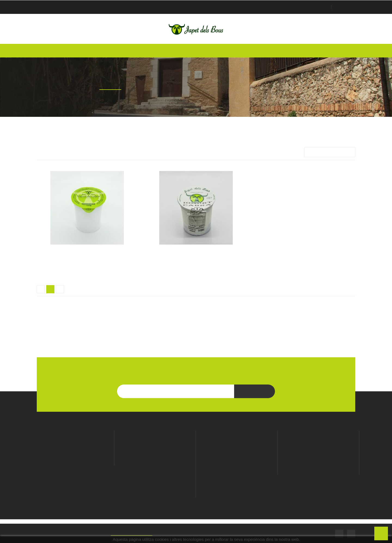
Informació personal (318, 448)
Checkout (345, 7)
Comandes (318, 456)
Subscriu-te (255, 391)
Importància (330, 152)
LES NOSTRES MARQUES (196, 339)
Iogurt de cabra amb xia (196, 252)
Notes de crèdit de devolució (318, 463)
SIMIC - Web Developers (139, 533)
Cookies (237, 463)
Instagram (351, 533)
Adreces (318, 471)
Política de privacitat (237, 456)
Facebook (339, 533)
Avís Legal (237, 448)
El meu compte (318, 434)
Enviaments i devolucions (237, 471)
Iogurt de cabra (87, 252)
